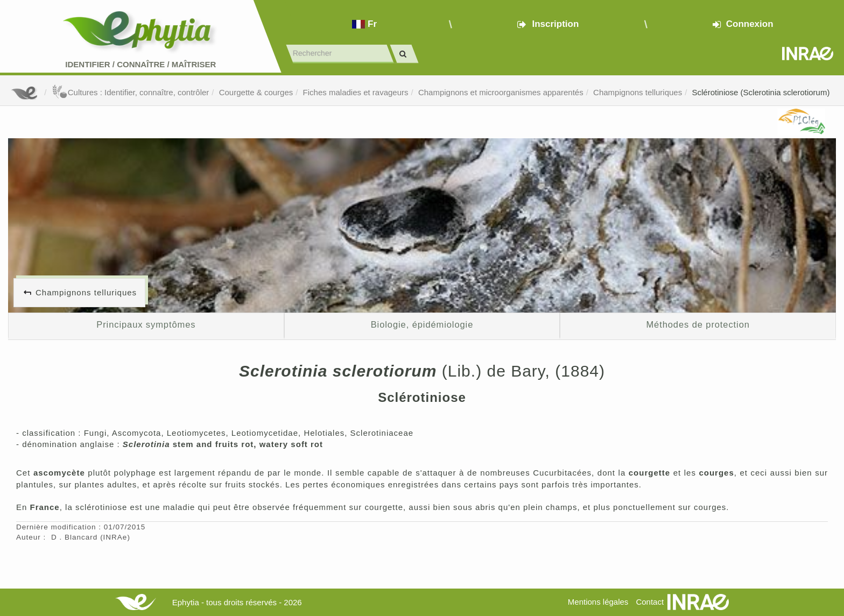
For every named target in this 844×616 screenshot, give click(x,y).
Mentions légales (598, 602)
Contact (650, 602)
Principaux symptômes (146, 324)
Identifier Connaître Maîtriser (140, 64)
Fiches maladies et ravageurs (356, 92)
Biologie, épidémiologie (422, 324)
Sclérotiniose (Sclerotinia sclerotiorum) (761, 92)
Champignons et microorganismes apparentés (501, 92)
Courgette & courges (256, 92)
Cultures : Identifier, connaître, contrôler (131, 92)
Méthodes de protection (698, 324)
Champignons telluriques (638, 92)
